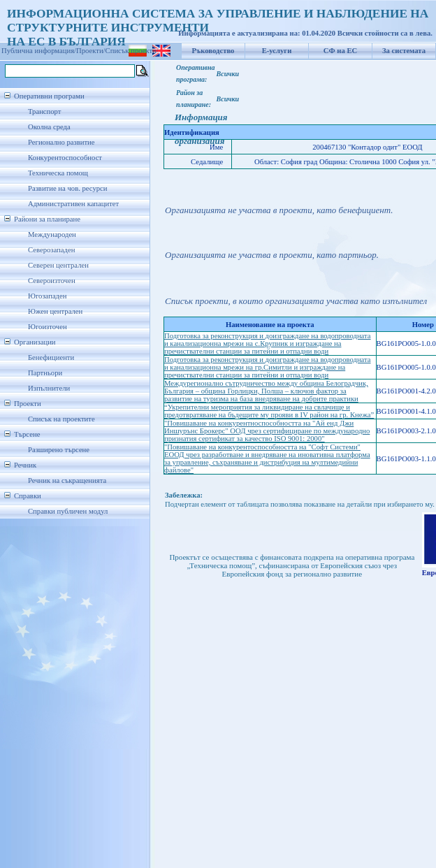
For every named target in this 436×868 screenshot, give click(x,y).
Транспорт (44, 111)
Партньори (45, 373)
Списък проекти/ (132, 51)
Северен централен (58, 265)
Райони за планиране (47, 219)
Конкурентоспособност (65, 158)
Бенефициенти (51, 357)
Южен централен (55, 311)
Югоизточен (48, 327)
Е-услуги (277, 51)
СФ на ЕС (340, 51)
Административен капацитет (73, 204)
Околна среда (49, 127)
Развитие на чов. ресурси (68, 188)
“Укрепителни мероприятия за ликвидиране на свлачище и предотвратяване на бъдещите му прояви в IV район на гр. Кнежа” (269, 411)
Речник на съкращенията (67, 480)
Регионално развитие (61, 142)
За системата (404, 51)
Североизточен (52, 281)
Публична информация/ (39, 51)
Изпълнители (49, 388)
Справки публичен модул (68, 511)
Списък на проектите (61, 419)
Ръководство (213, 51)
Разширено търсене (59, 450)
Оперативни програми (49, 96)
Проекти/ (91, 51)
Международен (52, 234)
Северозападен (51, 250)
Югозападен (47, 296)
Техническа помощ (58, 173)
